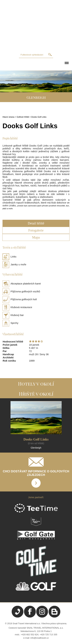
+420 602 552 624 (30, 635)
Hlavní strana (8, 117)
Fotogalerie (36, 230)
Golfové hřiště (23, 117)
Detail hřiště (36, 223)
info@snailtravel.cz (40, 638)
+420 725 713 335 (48, 635)
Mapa (36, 237)
